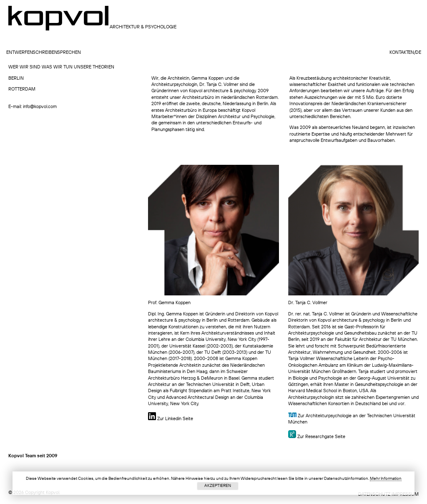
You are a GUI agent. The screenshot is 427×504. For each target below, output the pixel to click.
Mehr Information (386, 479)
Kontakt (399, 53)
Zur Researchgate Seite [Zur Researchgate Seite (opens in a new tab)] (321, 437)
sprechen (69, 53)
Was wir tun (57, 67)
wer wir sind (24, 67)
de (418, 53)
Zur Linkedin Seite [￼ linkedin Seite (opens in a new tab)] (171, 419)
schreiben (45, 53)
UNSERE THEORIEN (94, 67)
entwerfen (20, 53)
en (411, 53)
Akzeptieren (218, 486)
